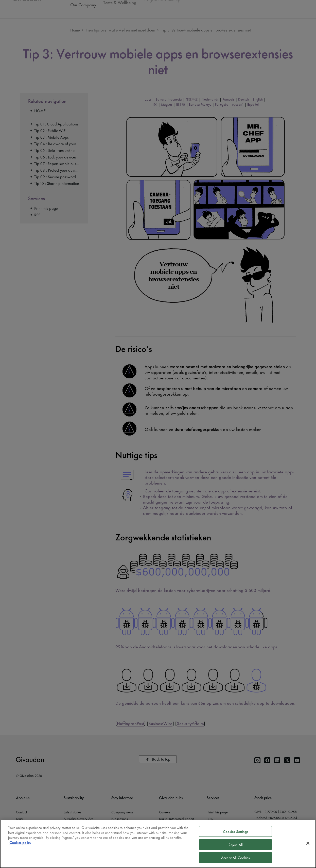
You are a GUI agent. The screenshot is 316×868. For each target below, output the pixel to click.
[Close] (308, 843)
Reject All (235, 845)
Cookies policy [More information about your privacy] (20, 842)
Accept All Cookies (235, 857)
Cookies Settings (235, 831)
